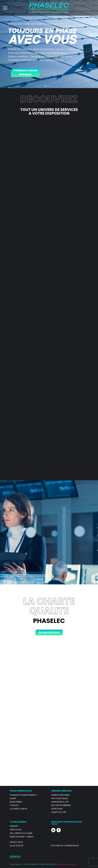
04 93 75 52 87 (17, 846)
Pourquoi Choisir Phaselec (25, 72)
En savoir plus (49, 633)
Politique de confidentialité (65, 846)
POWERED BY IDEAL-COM (67, 864)
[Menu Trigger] (5, 8)
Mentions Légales (48, 864)
